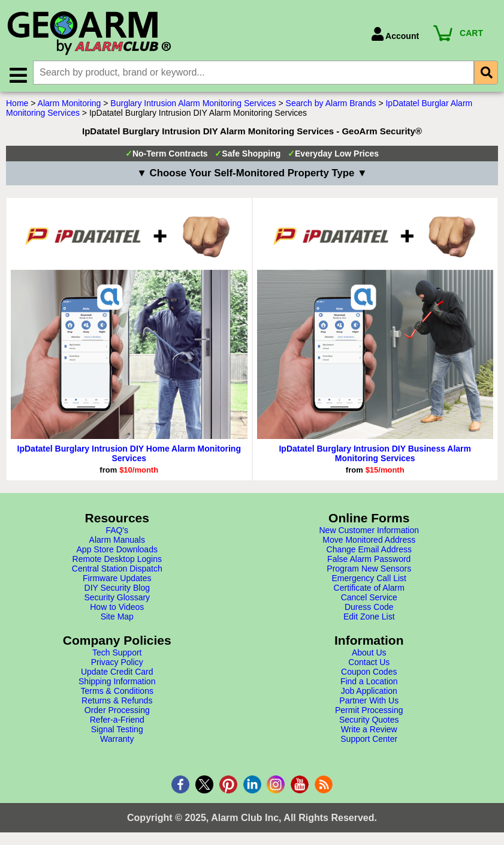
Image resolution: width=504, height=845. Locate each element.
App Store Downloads (117, 550)
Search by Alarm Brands (331, 104)
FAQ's (117, 531)
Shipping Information (117, 682)
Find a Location (369, 682)
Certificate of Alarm (369, 588)
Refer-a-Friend (117, 720)
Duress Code (369, 608)
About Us (369, 653)
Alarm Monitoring (70, 104)
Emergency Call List (369, 579)
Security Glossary (117, 598)
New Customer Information (369, 531)
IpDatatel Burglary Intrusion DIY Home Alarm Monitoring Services (129, 454)
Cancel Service (369, 598)
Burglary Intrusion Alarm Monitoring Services (193, 104)
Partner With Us (369, 701)
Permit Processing (369, 711)
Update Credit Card (117, 672)
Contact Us (369, 663)
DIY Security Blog (117, 588)
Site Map (117, 617)
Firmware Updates (117, 579)
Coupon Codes (369, 672)
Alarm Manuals (117, 540)
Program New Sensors (369, 569)
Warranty (117, 739)
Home (17, 104)
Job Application (369, 691)
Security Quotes (369, 720)
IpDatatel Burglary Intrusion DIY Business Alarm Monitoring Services (375, 454)
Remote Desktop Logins (117, 560)
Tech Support (117, 653)
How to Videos (117, 608)
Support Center (369, 739)
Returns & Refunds (117, 701)
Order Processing (117, 711)
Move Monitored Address (369, 540)
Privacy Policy (117, 663)
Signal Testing (117, 730)
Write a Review (369, 730)
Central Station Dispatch (117, 569)
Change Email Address (369, 550)
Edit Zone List (369, 617)
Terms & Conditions (117, 691)
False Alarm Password (369, 560)
